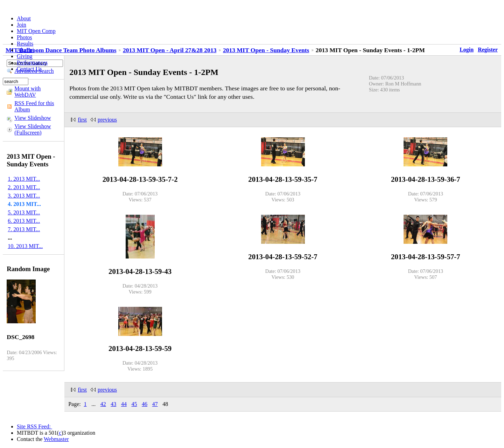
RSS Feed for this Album (34, 106)
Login (467, 50)
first (82, 120)
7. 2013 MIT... (24, 229)
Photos (24, 37)
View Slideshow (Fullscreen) (33, 129)
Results (25, 44)
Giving (24, 56)
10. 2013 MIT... (25, 246)
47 (155, 404)
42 (103, 404)
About (24, 18)
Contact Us (29, 69)
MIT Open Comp (36, 31)
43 (113, 404)
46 (145, 404)
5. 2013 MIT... (24, 212)
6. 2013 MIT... (24, 221)
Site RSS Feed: (34, 426)
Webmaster (56, 439)
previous (107, 120)
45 (134, 404)
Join (22, 25)
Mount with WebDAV (27, 92)
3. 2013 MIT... (24, 196)
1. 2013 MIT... (24, 179)
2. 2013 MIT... (24, 187)
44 (124, 404)
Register (488, 50)
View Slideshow (33, 118)
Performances (32, 63)
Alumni (25, 50)
